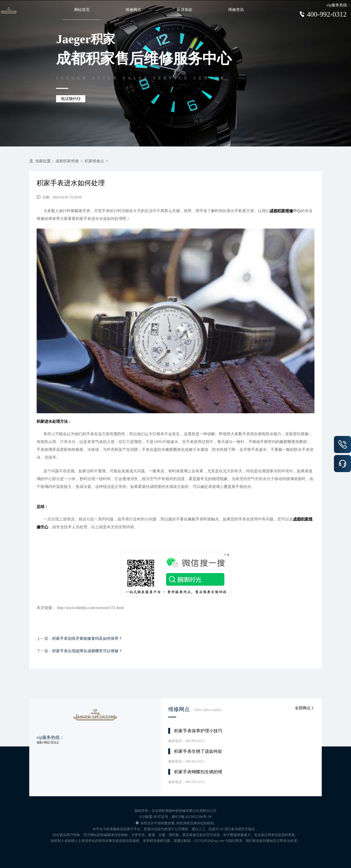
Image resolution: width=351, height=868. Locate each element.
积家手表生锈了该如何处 (198, 751)
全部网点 (305, 708)
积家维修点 (94, 161)
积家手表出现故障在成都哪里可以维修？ (87, 651)
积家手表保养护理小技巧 (198, 731)
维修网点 (133, 10)
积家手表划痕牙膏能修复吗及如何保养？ (87, 638)
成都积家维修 (67, 161)
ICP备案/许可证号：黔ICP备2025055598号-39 (175, 817)
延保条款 (185, 10)
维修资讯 (236, 10)
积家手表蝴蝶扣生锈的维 (198, 772)
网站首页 (82, 10)
